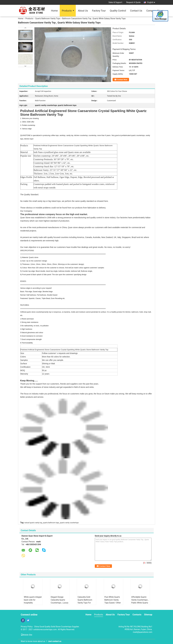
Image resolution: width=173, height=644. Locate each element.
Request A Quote (133, 2)
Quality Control (118, 11)
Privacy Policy (27, 627)
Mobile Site (27, 635)
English (151, 2)
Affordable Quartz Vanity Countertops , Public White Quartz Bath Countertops (140, 601)
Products (67, 11)
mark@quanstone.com (143, 632)
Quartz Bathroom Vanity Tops (48, 19)
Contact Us (136, 11)
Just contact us (55, 641)
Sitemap (148, 615)
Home (54, 11)
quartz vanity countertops (69, 523)
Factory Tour (99, 11)
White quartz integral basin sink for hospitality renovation (33, 601)
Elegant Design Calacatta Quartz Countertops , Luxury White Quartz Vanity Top (60, 603)
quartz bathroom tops (51, 523)
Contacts (137, 615)
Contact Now (122, 80)
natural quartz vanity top (33, 523)
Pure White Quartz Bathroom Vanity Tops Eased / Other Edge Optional (113, 601)
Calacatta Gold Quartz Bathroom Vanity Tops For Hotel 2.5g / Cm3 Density (85, 603)
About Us (83, 11)
